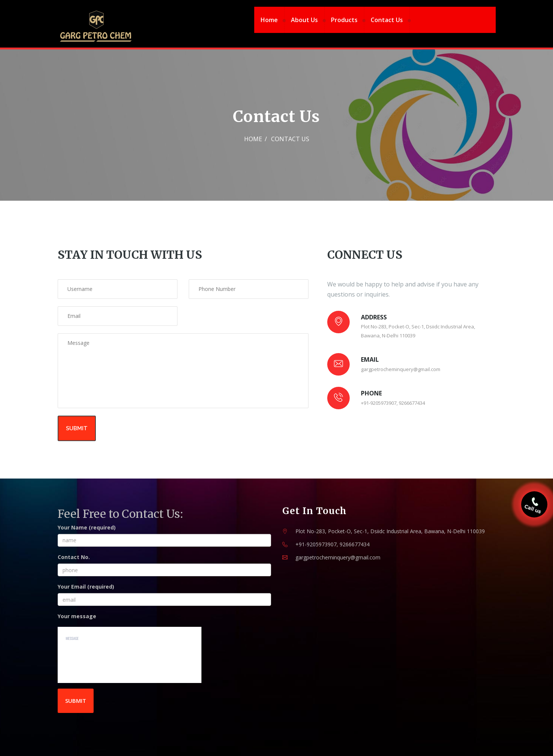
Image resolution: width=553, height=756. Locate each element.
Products (344, 20)
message (130, 655)
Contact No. (74, 557)
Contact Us (387, 20)
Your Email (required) (86, 587)
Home (269, 20)
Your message (77, 616)
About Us (304, 20)
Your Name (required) (87, 527)
